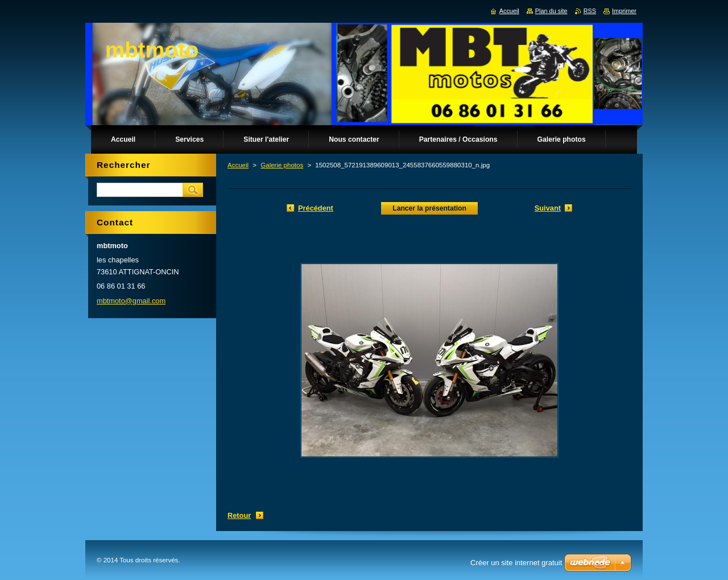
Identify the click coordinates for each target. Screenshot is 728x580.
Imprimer (624, 11)
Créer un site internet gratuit (516, 563)
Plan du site (551, 11)
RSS (590, 11)
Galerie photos (282, 165)
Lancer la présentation (429, 208)
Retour (239, 515)
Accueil (238, 165)
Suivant (548, 208)
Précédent (316, 208)
